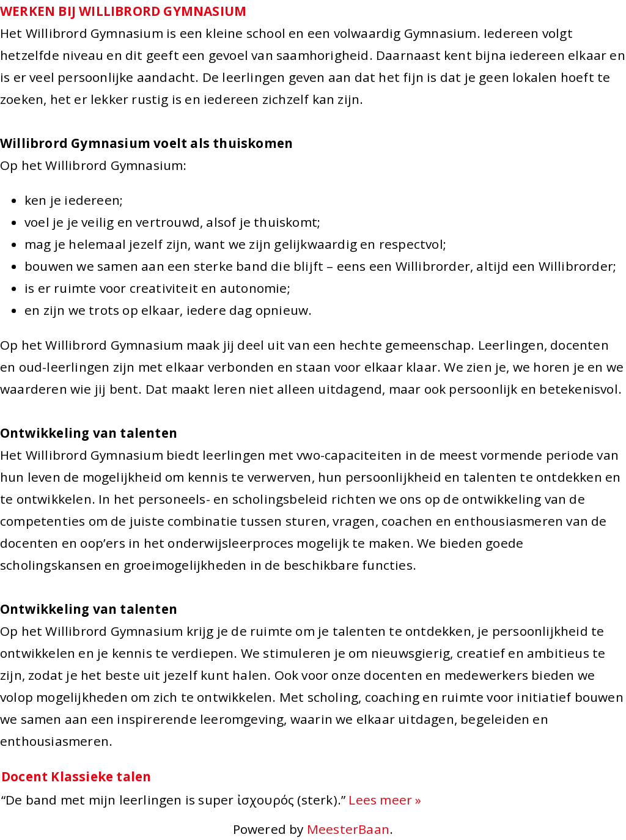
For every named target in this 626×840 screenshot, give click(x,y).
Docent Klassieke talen (76, 776)
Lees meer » (385, 800)
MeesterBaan (348, 829)
